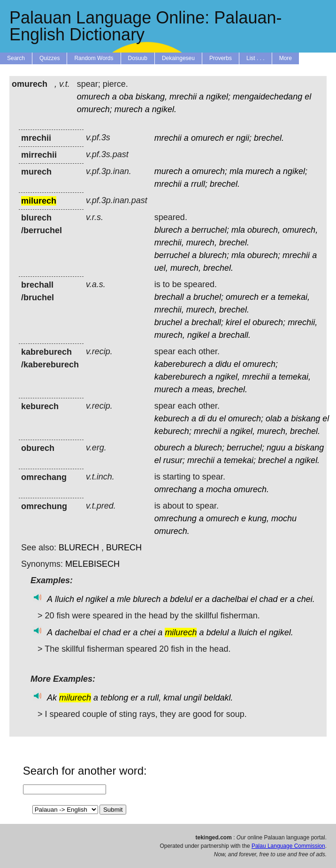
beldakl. (218, 698)
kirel (233, 322)
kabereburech (180, 364)
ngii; (244, 138)
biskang (305, 419)
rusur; (174, 460)
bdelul (181, 599)
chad (269, 599)
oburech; (264, 255)
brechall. (235, 335)
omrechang (176, 489)
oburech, (264, 230)
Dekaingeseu (178, 58)
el (308, 97)
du (212, 419)
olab (274, 419)
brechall (169, 297)
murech (129, 109)
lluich (65, 599)
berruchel (172, 255)
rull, (154, 698)
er (230, 138)
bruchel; (208, 297)
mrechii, (169, 243)
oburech (170, 448)
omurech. (251, 489)
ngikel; (218, 97)
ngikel (198, 335)
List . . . (256, 58)
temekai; (240, 460)
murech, (202, 243)
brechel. (269, 138)
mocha (219, 489)
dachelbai (230, 599)
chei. (306, 599)
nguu (276, 448)
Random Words (94, 58)
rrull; (199, 184)
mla (236, 171)
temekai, (294, 297)
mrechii (183, 97)
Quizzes (50, 58)
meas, (203, 389)
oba (126, 97)
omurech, (300, 230)
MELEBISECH (92, 564)
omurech (93, 97)
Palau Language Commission (288, 846)
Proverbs (221, 58)
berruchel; (210, 230)
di (202, 419)
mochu (284, 518)
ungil (192, 698)
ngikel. (164, 109)
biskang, (151, 97)
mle (124, 599)
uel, (161, 268)
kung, (259, 518)
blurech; (214, 255)
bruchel (168, 322)
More (286, 58)
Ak (52, 698)
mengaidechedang (267, 97)
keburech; (173, 431)
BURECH (124, 548)
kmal (172, 698)
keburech (172, 419)
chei (148, 632)
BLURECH (79, 548)
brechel (272, 460)
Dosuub (138, 58)
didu (223, 364)
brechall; (207, 322)
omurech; (95, 109)
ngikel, (228, 377)
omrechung (176, 518)
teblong (114, 698)
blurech (168, 230)
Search (16, 58)
